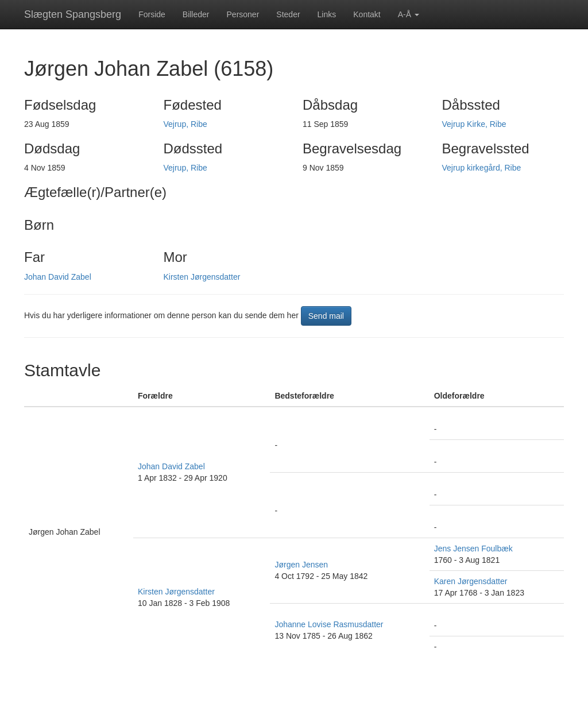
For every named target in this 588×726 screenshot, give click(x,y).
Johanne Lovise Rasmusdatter (329, 624)
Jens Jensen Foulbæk (473, 549)
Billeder (196, 14)
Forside (152, 14)
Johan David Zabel (58, 277)
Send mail (326, 316)
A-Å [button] (409, 14)
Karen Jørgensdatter (471, 581)
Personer (243, 14)
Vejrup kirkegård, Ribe (482, 168)
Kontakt (367, 14)
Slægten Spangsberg (73, 14)
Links (327, 14)
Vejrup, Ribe (185, 124)
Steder (288, 14)
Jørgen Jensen (301, 565)
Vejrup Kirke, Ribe (474, 124)
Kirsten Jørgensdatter (202, 277)
